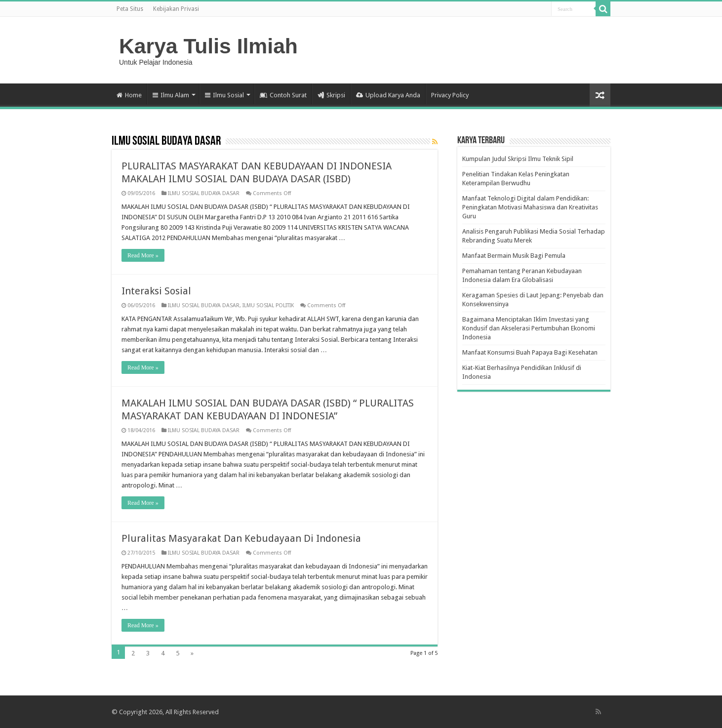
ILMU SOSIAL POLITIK (268, 305)
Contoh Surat (283, 95)
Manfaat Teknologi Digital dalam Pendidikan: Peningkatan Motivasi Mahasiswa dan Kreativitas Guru (530, 207)
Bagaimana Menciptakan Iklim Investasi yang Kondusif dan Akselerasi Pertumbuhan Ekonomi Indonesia (529, 328)
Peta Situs (130, 9)
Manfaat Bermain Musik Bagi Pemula (514, 256)
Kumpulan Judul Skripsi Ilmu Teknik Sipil (518, 159)
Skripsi (331, 95)
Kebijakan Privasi (176, 9)
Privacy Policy (450, 95)
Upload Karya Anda (388, 95)
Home (129, 95)
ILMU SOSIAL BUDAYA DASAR (204, 193)
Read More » (143, 255)
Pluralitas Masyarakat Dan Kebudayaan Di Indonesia (241, 538)
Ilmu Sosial (224, 95)
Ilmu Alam (171, 95)
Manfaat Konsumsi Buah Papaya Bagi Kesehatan (530, 352)
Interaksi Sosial (156, 291)
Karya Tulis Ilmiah (208, 46)
